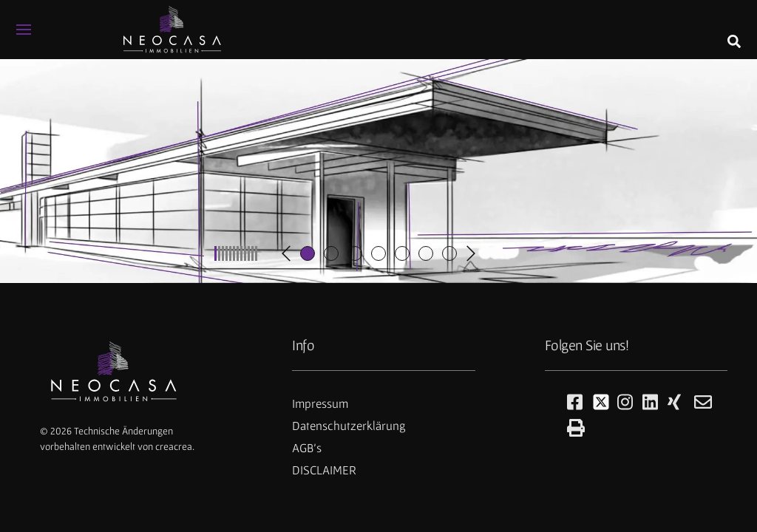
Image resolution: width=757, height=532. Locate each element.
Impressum (320, 403)
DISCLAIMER (324, 470)
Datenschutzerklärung (349, 426)
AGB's (307, 448)
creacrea (174, 446)
